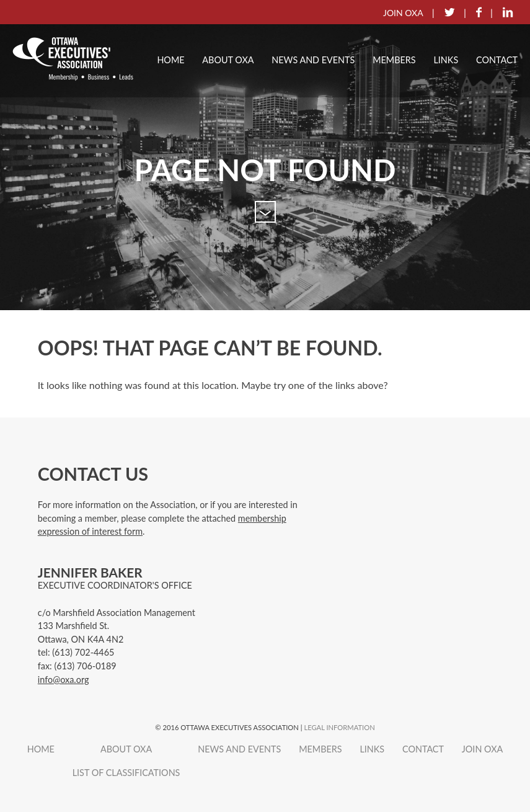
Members (394, 60)
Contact (497, 60)
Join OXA (483, 749)
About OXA (228, 60)
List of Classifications (126, 773)
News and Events (313, 60)
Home (170, 60)
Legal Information (339, 727)
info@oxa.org (64, 680)
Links (446, 60)
